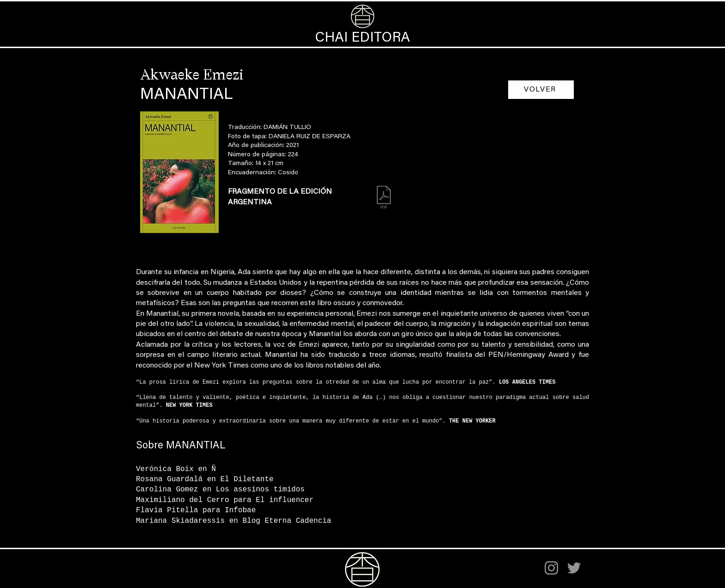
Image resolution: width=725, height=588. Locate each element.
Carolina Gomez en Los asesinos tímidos (220, 490)
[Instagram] (551, 568)
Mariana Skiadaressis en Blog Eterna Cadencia (233, 521)
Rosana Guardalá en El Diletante (205, 479)
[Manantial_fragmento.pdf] (384, 198)
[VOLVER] (541, 90)
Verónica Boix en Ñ (176, 469)
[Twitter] (574, 568)
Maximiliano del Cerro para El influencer (225, 500)
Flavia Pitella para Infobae (196, 510)
